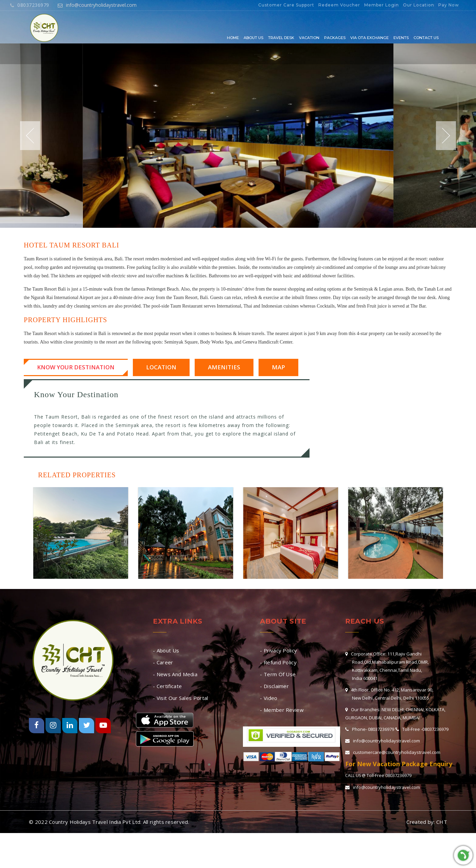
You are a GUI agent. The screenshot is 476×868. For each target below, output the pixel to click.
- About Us (166, 650)
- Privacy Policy (278, 650)
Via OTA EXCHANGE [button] (369, 38)
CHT (442, 822)
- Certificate (167, 686)
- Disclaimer (274, 686)
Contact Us (426, 38)
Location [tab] (161, 367)
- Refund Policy (278, 662)
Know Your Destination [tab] (76, 367)
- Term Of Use (278, 674)
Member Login (382, 5)
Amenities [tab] (224, 367)
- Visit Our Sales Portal (180, 698)
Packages (335, 38)
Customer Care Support (286, 5)
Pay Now (449, 5)
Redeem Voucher (339, 5)
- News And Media (175, 674)
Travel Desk (281, 38)
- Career (163, 662)
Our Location (419, 5)
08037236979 (30, 5)
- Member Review (282, 710)
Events (401, 38)
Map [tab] (278, 367)
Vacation (309, 38)
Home (233, 38)
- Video (269, 698)
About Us (253, 38)
